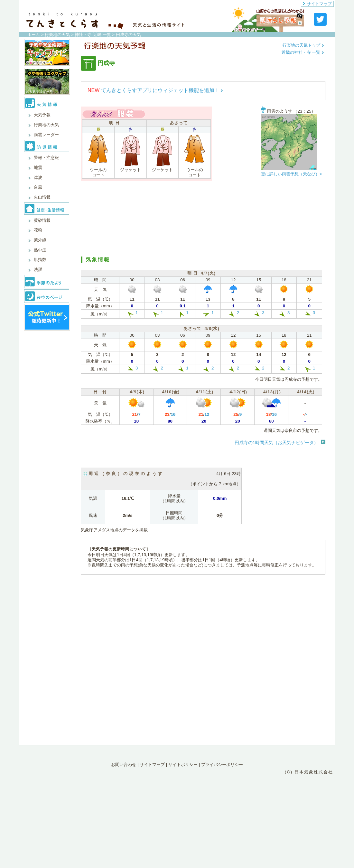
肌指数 (40, 260)
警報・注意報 (46, 158)
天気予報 (42, 115)
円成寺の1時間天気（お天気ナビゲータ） (276, 443)
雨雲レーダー (46, 135)
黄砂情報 (42, 220)
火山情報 (42, 197)
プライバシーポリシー (222, 765)
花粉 (38, 230)
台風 (38, 187)
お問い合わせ (124, 765)
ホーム (34, 35)
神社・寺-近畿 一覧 (93, 35)
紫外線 (40, 240)
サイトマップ (317, 4)
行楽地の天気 (57, 35)
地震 (38, 168)
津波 (38, 177)
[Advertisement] (203, 218)
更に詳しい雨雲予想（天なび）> (292, 174)
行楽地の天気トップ (303, 45)
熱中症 (40, 250)
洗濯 (38, 270)
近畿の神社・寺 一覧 (303, 52)
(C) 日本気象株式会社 (309, 772)
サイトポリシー (183, 765)
